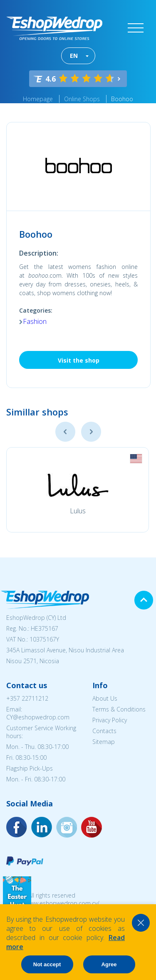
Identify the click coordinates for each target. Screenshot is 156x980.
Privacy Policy (110, 720)
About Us (105, 698)
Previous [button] (65, 432)
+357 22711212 (27, 698)
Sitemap (104, 742)
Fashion (35, 321)
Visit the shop (79, 360)
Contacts (104, 731)
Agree (109, 964)
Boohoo (122, 99)
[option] (78, 490)
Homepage (38, 99)
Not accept (47, 964)
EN (74, 56)
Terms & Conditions (119, 709)
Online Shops (82, 99)
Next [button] (91, 432)
